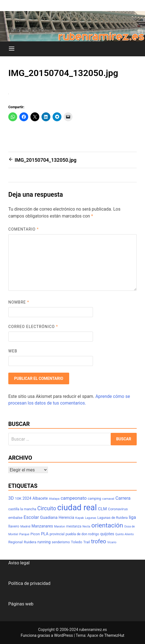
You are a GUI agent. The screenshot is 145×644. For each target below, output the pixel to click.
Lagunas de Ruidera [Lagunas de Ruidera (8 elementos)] (113, 518)
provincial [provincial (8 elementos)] (57, 534)
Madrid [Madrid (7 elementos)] (25, 526)
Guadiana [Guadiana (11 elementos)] (49, 517)
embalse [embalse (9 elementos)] (15, 518)
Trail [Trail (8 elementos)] (87, 542)
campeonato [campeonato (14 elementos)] (74, 498)
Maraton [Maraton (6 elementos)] (59, 526)
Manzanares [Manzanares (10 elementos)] (42, 526)
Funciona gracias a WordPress (47, 635)
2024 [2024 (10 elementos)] (27, 498)
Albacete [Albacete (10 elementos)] (40, 498)
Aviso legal (19, 563)
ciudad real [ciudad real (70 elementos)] (77, 507)
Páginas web (21, 604)
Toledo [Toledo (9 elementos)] (77, 542)
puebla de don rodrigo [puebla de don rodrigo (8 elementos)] (82, 534)
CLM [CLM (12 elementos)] (102, 509)
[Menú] (12, 49)
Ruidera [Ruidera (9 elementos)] (30, 542)
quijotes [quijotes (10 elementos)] (107, 534)
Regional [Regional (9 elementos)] (15, 542)
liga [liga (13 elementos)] (132, 517)
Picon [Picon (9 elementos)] (35, 534)
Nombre (19, 302)
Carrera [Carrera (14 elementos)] (123, 498)
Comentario (24, 229)
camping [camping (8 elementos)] (94, 498)
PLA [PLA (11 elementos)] (45, 534)
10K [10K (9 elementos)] (18, 498)
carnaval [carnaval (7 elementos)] (108, 499)
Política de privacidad (29, 583)
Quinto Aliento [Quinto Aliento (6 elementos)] (125, 534)
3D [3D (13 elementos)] (11, 498)
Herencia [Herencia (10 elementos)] (66, 517)
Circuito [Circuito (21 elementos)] (47, 508)
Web (13, 351)
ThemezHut (114, 635)
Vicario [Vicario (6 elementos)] (112, 542)
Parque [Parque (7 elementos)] (24, 534)
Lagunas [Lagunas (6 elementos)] (91, 518)
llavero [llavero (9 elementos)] (14, 526)
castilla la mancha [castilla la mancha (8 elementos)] (22, 509)
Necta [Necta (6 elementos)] (86, 526)
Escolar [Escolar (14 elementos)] (31, 517)
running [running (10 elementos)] (44, 542)
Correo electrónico (33, 327)
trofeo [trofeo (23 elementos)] (99, 541)
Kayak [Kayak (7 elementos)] (80, 518)
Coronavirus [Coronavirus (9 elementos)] (118, 509)
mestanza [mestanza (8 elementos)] (74, 526)
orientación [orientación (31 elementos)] (107, 525)
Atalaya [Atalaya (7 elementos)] (54, 499)
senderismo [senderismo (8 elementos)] (61, 542)
